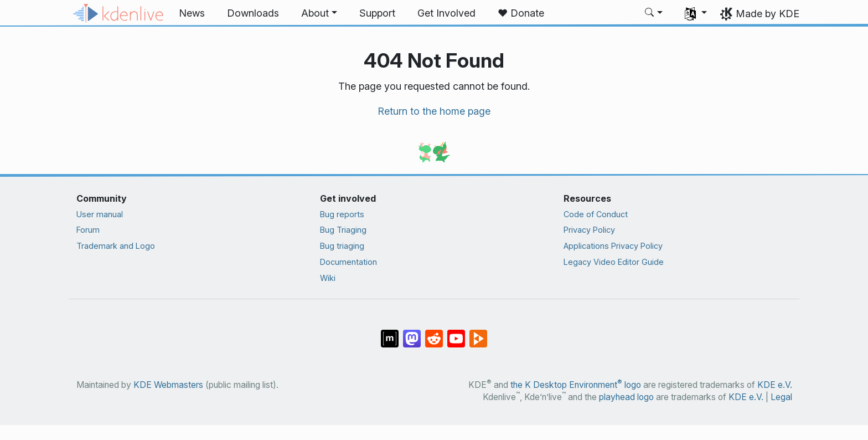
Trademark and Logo (116, 246)
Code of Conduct (596, 214)
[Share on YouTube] (456, 333)
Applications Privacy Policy (613, 246)
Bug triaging (342, 246)
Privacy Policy (589, 230)
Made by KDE (768, 14)
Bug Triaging (343, 230)
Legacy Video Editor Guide (614, 262)
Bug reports (342, 214)
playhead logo (626, 397)
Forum (88, 230)
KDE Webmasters (168, 385)
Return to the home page (434, 111)
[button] (319, 13)
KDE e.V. (775, 385)
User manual (100, 214)
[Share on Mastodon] (412, 333)
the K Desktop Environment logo (576, 385)
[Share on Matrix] (390, 333)
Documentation (348, 262)
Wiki (328, 278)
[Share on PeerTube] (478, 333)
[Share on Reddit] (434, 333)
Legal (781, 397)
